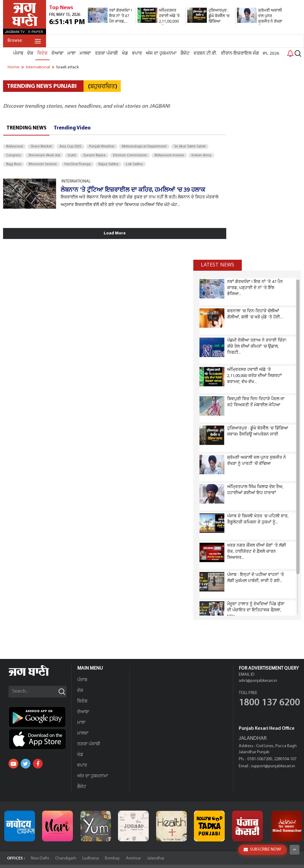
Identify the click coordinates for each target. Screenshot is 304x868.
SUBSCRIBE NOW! (262, 850)
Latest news (218, 265)
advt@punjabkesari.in (258, 681)
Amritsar (133, 858)
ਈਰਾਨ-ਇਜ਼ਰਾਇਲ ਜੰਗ (240, 53)
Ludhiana (91, 858)
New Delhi (40, 858)
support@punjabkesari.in (273, 766)
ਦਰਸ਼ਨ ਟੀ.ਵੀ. (205, 53)
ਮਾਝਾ (72, 53)
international (38, 67)
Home (14, 67)
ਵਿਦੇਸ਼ (42, 53)
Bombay (112, 858)
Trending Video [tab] (72, 128)
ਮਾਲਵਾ (85, 53)
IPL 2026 (271, 53)
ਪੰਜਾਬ (18, 53)
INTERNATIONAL (76, 181)
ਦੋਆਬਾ (57, 53)
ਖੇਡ (125, 53)
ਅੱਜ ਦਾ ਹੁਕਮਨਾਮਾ (161, 53)
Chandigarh (66, 858)
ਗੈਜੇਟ (185, 53)
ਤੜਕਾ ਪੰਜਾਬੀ (106, 53)
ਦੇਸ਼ (30, 53)
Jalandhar (156, 858)
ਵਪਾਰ (137, 53)
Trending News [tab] (26, 128)
